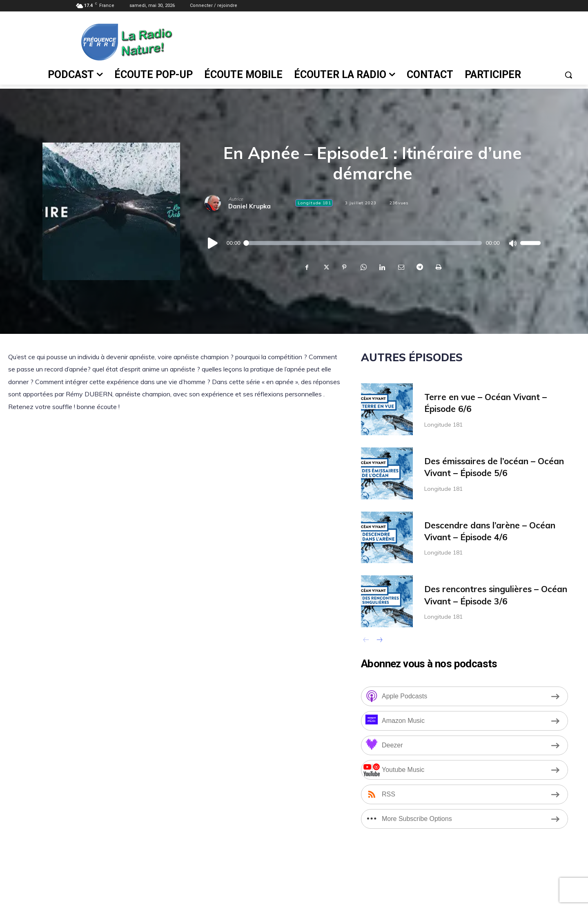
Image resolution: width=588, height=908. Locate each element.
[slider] (363, 243)
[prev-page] (366, 641)
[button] (568, 75)
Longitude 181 (314, 203)
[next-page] (379, 641)
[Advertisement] (379, 41)
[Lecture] (213, 243)
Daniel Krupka (249, 206)
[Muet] (512, 243)
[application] (373, 243)
